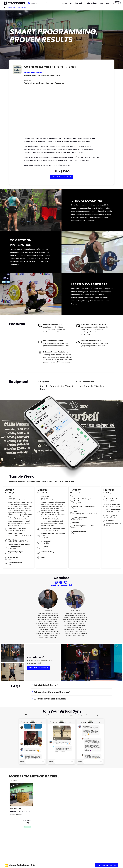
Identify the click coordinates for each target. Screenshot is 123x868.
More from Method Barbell (61, 585)
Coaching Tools (76, 3)
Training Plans (91, 3)
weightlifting (22, 7)
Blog (101, 3)
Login (108, 3)
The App (64, 3)
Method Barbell (33, 73)
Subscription (27, 821)
